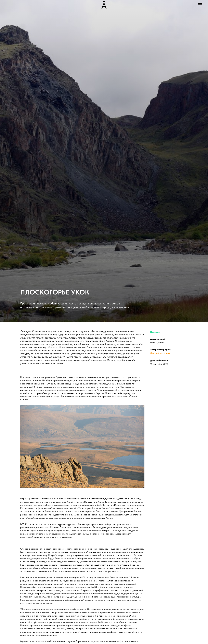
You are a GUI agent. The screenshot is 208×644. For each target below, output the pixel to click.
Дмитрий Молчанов (160, 353)
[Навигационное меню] (200, 5)
